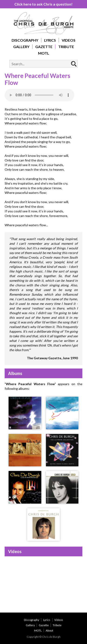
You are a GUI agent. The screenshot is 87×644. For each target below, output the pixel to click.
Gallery (21, 47)
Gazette (44, 47)
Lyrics (50, 40)
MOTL (44, 53)
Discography (25, 40)
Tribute (66, 47)
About (49, 630)
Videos (69, 40)
